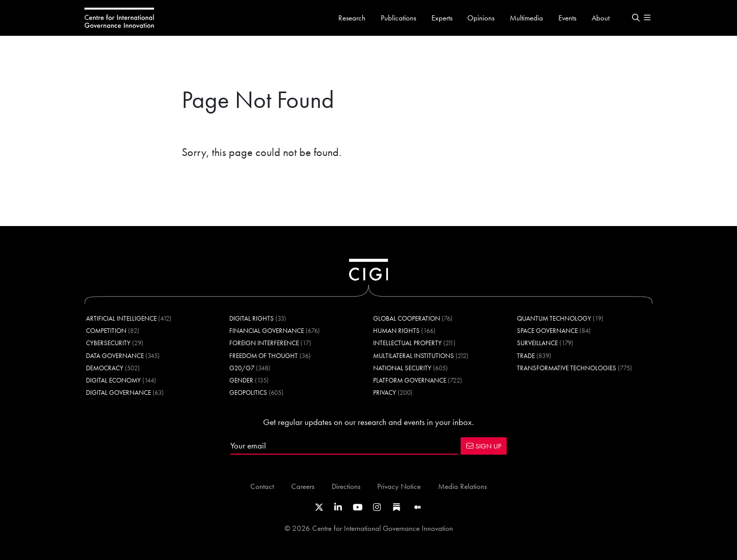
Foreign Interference (264, 343)
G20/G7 (242, 368)
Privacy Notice (399, 486)
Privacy (385, 393)
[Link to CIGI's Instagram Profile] (377, 507)
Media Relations (462, 486)
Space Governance (547, 331)
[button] (636, 18)
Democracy (105, 368)
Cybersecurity (108, 343)
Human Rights (396, 331)
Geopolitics (248, 393)
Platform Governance (410, 380)
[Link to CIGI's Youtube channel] (357, 507)
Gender (241, 380)
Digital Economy (113, 380)
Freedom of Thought (264, 356)
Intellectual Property (407, 343)
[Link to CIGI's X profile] (319, 507)
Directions (346, 486)
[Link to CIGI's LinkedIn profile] (338, 507)
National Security (402, 368)
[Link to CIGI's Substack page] (397, 507)
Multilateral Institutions (414, 356)
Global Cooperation (407, 318)
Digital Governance (118, 393)
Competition (106, 331)
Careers (303, 486)
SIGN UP (484, 446)
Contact (262, 486)
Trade (526, 356)
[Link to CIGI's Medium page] (418, 507)
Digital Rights (252, 318)
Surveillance (537, 343)
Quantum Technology (554, 318)
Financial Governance (267, 331)
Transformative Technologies (567, 368)
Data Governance (115, 356)
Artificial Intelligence (121, 318)
